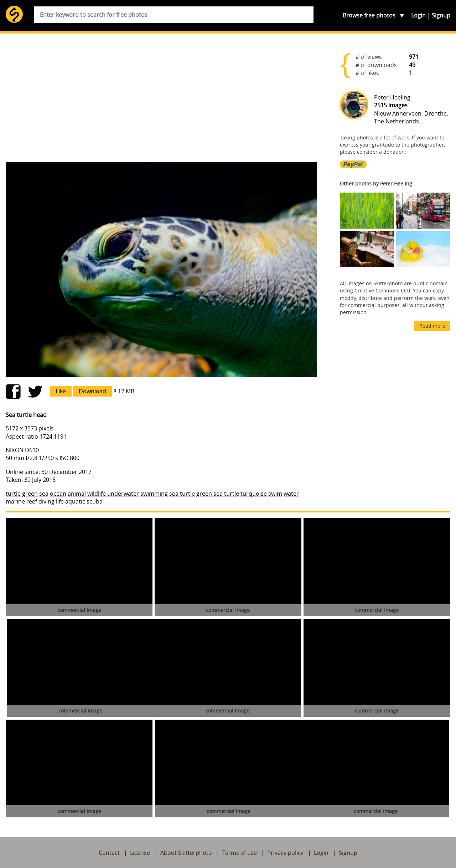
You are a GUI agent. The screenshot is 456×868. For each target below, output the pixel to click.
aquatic (75, 501)
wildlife (97, 494)
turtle (13, 494)
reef (32, 501)
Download (92, 391)
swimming (154, 494)
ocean (58, 494)
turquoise (254, 494)
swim (275, 494)
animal (77, 494)
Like (61, 391)
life (60, 501)
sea (44, 494)
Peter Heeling (392, 97)
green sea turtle (218, 494)
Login (418, 15)
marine (15, 501)
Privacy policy (285, 853)
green (30, 494)
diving (46, 501)
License (140, 853)
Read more (432, 326)
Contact (109, 853)
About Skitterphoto (186, 853)
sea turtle (182, 494)
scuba (95, 501)
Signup (441, 15)
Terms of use (240, 853)
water (291, 494)
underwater (123, 494)
